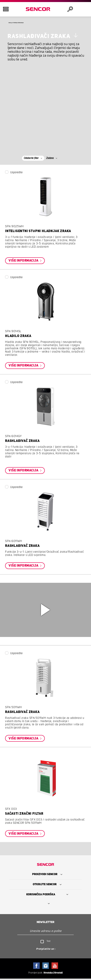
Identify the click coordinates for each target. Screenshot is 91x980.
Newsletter (45, 923)
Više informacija (24, 262)
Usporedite (16, 174)
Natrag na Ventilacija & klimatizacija (32, 23)
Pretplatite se (45, 950)
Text (49, 942)
